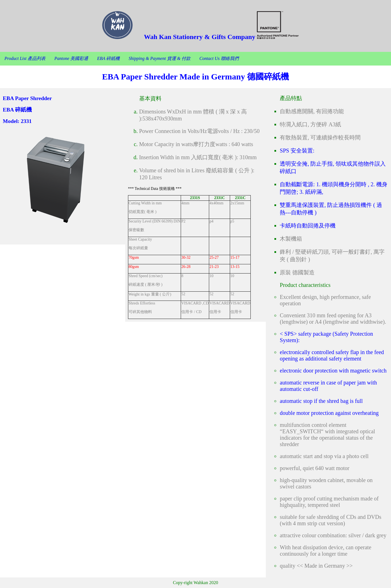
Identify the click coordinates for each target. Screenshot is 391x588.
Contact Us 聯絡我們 (219, 58)
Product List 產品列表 (25, 58)
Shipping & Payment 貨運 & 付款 (160, 58)
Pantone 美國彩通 (71, 58)
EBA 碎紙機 (108, 58)
